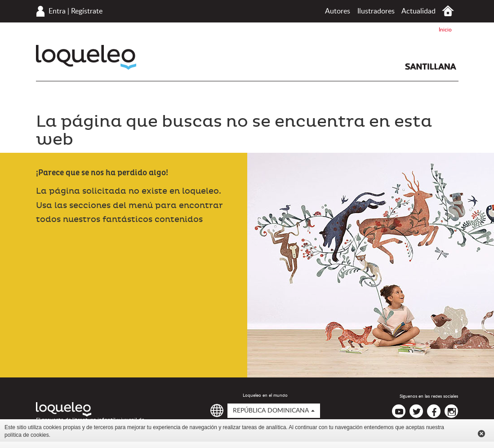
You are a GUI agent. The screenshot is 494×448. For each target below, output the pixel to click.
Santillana (431, 67)
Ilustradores (376, 11)
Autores (338, 11)
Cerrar (481, 434)
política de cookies (27, 435)
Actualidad (418, 11)
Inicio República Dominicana (448, 11)
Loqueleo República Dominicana (86, 57)
